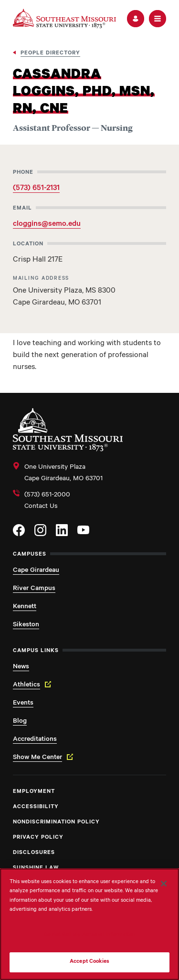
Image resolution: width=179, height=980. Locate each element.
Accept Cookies (89, 962)
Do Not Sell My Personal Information (90, 935)
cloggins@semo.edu (47, 224)
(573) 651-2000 (47, 495)
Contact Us (41, 507)
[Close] (164, 884)
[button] (136, 19)
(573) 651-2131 (36, 189)
